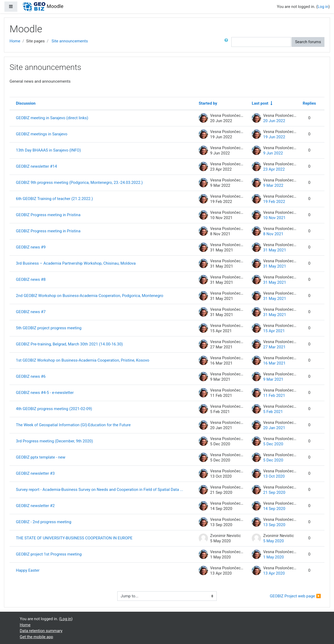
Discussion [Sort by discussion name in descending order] (26, 103)
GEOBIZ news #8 (31, 279)
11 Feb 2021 (274, 396)
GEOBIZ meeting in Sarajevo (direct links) (52, 118)
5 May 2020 (274, 541)
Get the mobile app (37, 637)
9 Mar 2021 (273, 379)
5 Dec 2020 (273, 444)
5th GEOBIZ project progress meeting (49, 328)
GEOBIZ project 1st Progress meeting (49, 554)
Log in (323, 7)
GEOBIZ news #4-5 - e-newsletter (45, 393)
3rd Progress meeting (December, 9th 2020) (54, 441)
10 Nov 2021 (274, 218)
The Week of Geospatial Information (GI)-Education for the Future (73, 425)
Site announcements (70, 41)
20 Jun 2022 (274, 121)
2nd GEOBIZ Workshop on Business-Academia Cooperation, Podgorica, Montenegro (90, 296)
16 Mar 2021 (274, 363)
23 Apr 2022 (274, 169)
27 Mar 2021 (274, 347)
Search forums (308, 42)
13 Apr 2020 (274, 573)
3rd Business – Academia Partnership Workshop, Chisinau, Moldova (76, 263)
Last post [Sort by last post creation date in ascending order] (260, 103)
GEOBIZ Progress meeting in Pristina (48, 215)
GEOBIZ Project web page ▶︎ (295, 596)
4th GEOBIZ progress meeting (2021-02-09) (54, 409)
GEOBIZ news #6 (31, 376)
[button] (227, 42)
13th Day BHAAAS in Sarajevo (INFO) (48, 150)
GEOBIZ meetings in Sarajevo (42, 134)
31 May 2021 (275, 250)
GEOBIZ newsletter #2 (35, 506)
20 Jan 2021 (274, 428)
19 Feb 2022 (274, 202)
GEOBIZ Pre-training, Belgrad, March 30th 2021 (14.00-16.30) (69, 344)
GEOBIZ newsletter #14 (36, 166)
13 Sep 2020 (274, 525)
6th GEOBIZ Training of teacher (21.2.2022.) (54, 199)
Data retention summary (41, 631)
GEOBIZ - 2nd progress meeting (44, 522)
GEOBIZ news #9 (31, 247)
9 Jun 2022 (273, 153)
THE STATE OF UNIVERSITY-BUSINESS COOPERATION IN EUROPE (74, 538)
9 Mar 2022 (273, 185)
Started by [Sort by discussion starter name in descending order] (208, 103)
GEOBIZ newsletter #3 (35, 473)
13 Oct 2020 (274, 476)
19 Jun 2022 (274, 137)
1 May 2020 (274, 557)
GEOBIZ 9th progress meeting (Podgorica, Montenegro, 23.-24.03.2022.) (79, 183)
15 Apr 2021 (274, 331)
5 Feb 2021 (273, 412)
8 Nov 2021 (273, 234)
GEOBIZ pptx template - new (41, 457)
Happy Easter (28, 570)
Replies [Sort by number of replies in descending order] (309, 103)
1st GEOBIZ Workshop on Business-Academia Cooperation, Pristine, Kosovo (83, 360)
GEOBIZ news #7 (31, 312)
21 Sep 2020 (274, 492)
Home (15, 41)
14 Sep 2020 (274, 509)
